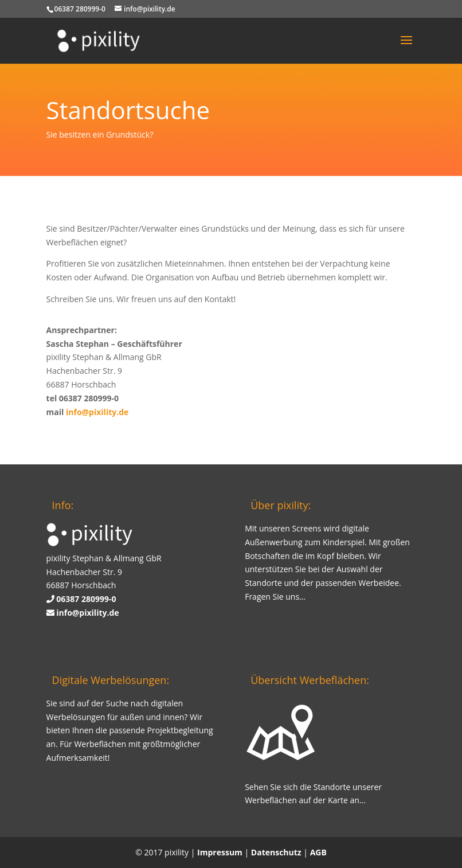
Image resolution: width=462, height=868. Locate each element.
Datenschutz (276, 852)
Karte (338, 800)
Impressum (220, 852)
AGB (318, 852)
